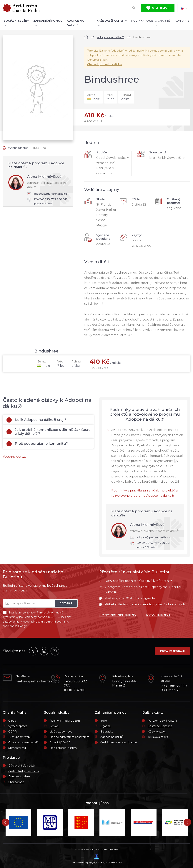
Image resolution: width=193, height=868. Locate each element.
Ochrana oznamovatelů (23, 742)
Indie (104, 721)
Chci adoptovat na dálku (104, 64)
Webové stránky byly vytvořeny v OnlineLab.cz (97, 859)
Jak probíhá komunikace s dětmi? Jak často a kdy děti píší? (49, 432)
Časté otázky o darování (24, 771)
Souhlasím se (33, 613)
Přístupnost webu (20, 737)
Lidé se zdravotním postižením (69, 737)
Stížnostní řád (17, 748)
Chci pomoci (16, 782)
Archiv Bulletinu (158, 615)
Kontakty (182, 21)
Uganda (105, 726)
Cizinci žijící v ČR (60, 742)
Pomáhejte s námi (172, 651)
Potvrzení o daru (19, 777)
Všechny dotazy (15, 457)
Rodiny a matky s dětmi (65, 721)
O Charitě (162, 23)
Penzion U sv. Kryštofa (162, 721)
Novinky (138, 21)
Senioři (54, 726)
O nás (12, 721)
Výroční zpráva (18, 726)
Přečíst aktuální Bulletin (118, 615)
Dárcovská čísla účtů (21, 766)
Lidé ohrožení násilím (63, 748)
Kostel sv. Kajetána (160, 726)
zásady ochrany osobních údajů (23, 622)
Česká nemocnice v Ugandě (119, 742)
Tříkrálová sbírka (158, 737)
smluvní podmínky (58, 622)
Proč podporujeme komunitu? (37, 444)
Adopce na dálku (111, 37)
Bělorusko (107, 732)
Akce (149, 21)
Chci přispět (158, 8)
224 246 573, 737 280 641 (48, 202)
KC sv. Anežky (157, 732)
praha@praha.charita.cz (31, 681)
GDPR (13, 732)
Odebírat (66, 603)
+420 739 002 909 (76, 683)
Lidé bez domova (61, 732)
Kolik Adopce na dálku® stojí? (36, 420)
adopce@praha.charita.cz (47, 194)
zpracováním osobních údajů (45, 613)
